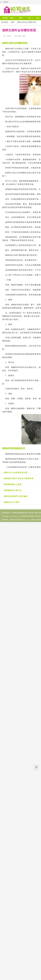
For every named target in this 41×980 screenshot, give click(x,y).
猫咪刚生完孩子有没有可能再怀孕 (19, 478)
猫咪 (13, 22)
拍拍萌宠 (6, 2)
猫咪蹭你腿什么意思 (13, 484)
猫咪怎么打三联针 (12, 502)
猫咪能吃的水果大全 (13, 490)
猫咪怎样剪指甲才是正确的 (16, 496)
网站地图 (31, 516)
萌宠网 (5, 18)
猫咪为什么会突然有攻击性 (16, 473)
